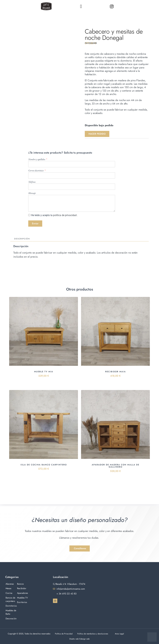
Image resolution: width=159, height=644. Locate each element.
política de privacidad (65, 215)
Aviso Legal (119, 634)
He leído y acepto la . (54, 215)
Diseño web (74, 639)
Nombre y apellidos (37, 159)
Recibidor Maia (116, 372)
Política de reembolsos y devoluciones (93, 634)
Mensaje (32, 193)
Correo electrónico (36, 170)
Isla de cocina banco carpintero (44, 465)
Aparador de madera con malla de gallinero (116, 466)
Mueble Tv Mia (44, 372)
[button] (81, 6)
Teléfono (32, 182)
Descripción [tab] (23, 239)
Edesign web (85, 639)
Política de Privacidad (64, 634)
